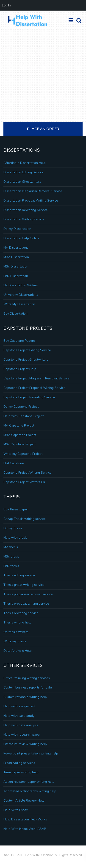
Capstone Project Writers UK (24, 482)
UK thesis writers (16, 632)
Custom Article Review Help (24, 801)
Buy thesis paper (16, 509)
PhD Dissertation (16, 276)
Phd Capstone (14, 463)
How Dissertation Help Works (25, 819)
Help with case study (19, 716)
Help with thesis (15, 538)
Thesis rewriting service (21, 613)
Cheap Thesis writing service (25, 519)
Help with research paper (22, 735)
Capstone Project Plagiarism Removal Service (36, 378)
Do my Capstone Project (21, 407)
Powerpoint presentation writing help (31, 753)
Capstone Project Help (20, 369)
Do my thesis (13, 528)
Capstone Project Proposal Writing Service (34, 388)
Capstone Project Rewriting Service (29, 397)
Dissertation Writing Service (24, 219)
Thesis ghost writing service (24, 585)
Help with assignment (19, 706)
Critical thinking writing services (27, 678)
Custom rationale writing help (25, 697)
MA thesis (11, 547)
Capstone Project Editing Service (27, 350)
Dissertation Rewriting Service (26, 210)
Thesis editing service (19, 575)
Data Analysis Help (18, 651)
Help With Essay (16, 810)
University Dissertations (21, 295)
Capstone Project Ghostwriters (26, 360)
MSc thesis (11, 556)
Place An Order (43, 129)
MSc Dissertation (16, 266)
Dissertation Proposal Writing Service (31, 201)
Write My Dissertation (19, 304)
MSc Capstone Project (19, 444)
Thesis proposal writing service (26, 604)
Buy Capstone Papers (19, 341)
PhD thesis (11, 566)
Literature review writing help (25, 744)
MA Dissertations (16, 248)
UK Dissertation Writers (21, 285)
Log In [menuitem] (6, 5)
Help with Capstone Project (24, 416)
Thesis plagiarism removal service (28, 594)
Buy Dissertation (15, 314)
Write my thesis (15, 641)
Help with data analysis (21, 725)
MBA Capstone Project (20, 435)
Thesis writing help (17, 622)
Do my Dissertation (17, 229)
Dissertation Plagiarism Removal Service (33, 191)
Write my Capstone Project (23, 454)
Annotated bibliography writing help (30, 791)
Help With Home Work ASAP (25, 829)
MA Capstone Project (19, 425)
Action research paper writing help (29, 782)
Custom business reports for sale (28, 687)
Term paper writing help (21, 772)
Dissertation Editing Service (24, 172)
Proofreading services (19, 763)
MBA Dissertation (16, 257)
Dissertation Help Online (21, 238)
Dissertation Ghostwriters (22, 182)
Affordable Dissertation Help (25, 163)
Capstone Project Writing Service (28, 473)
